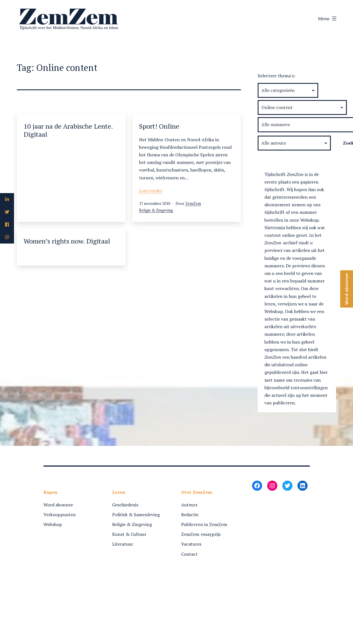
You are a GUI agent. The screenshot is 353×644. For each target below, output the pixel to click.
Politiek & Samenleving (136, 515)
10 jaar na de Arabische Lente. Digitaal (68, 130)
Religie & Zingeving (156, 210)
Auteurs (189, 505)
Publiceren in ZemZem (204, 524)
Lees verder (151, 191)
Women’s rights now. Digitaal (67, 241)
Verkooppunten (60, 515)
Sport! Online (159, 126)
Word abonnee (58, 505)
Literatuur (123, 544)
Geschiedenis (125, 505)
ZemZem (193, 203)
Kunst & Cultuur (129, 534)
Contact (189, 554)
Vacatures (191, 544)
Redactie (190, 515)
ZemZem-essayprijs (201, 534)
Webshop (53, 524)
